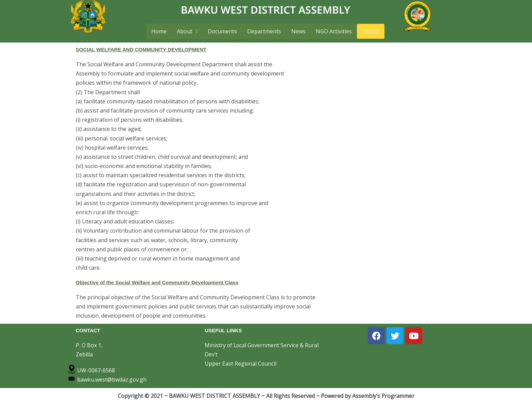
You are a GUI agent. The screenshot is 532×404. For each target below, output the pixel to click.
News (298, 31)
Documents (222, 31)
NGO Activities (334, 31)
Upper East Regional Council (241, 364)
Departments (264, 31)
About (187, 31)
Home (159, 31)
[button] (187, 31)
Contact (371, 31)
